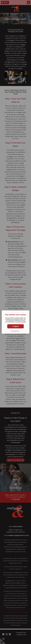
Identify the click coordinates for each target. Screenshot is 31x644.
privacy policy (22, 322)
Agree (16, 326)
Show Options (15, 331)
